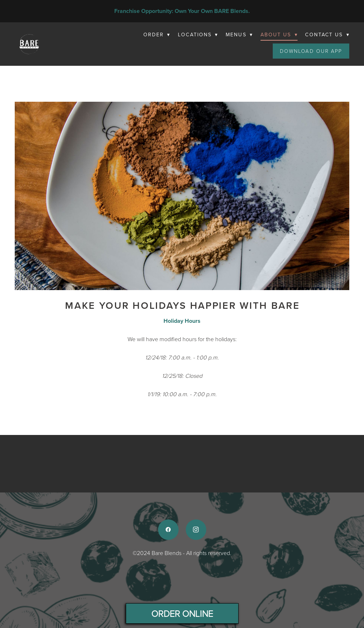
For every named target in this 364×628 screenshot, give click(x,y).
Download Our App (311, 51)
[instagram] (196, 530)
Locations (198, 35)
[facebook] (168, 530)
